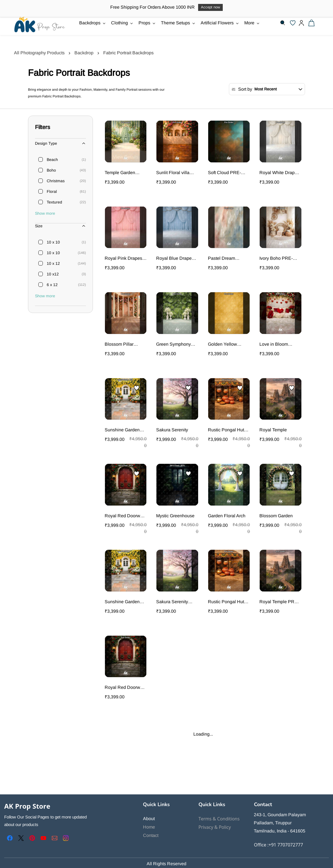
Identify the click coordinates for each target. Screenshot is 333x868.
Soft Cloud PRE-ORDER (224, 173)
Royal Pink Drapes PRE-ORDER (123, 259)
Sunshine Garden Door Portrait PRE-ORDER (123, 602)
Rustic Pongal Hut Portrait (226, 430)
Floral (52, 191)
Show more (45, 213)
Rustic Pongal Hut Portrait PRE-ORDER (226, 602)
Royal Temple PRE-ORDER (279, 602)
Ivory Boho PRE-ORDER (276, 259)
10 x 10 (53, 242)
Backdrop (84, 53)
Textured (54, 202)
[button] (294, 23)
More (252, 23)
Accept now (210, 7)
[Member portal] (301, 23)
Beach (52, 160)
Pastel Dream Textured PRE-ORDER (222, 259)
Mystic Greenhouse (175, 516)
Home (149, 827)
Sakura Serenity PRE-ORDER (172, 602)
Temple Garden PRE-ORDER (120, 173)
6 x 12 (52, 285)
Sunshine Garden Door (122, 430)
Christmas (56, 181)
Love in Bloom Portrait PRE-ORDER (274, 345)
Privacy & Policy (215, 827)
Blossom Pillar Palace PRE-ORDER (119, 345)
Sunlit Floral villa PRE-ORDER (173, 173)
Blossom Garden (276, 516)
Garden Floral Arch (227, 516)
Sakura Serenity (172, 430)
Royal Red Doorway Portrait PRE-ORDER (125, 688)
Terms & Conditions (219, 819)
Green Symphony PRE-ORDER (173, 345)
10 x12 (53, 274)
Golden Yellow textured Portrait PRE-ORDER (224, 345)
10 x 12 (53, 263)
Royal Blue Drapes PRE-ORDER (175, 259)
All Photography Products (39, 53)
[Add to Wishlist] (137, 388)
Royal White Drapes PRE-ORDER (279, 173)
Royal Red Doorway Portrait (125, 516)
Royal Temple (273, 430)
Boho (51, 170)
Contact (151, 835)
